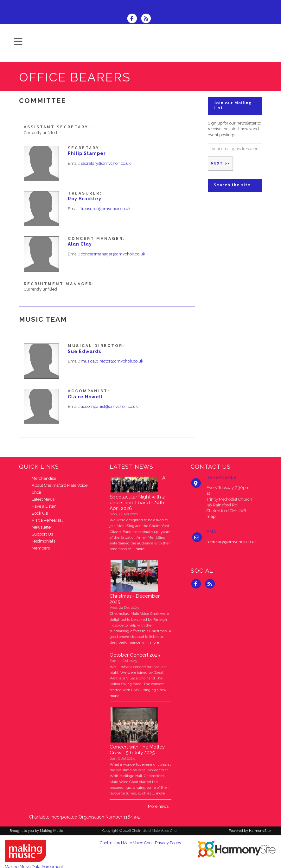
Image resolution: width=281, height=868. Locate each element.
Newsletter (42, 527)
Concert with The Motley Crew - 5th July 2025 (137, 750)
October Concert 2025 (135, 655)
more (140, 549)
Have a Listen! (45, 506)
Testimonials (43, 541)
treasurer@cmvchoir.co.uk (106, 209)
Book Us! (40, 513)
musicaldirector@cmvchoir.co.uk (112, 361)
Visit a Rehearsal (47, 520)
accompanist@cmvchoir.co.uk (109, 406)
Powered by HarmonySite (250, 831)
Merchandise (44, 478)
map (211, 516)
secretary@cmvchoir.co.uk (106, 163)
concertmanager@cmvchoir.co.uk (113, 254)
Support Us (42, 534)
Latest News (43, 499)
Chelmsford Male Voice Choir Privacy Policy (140, 843)
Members (41, 548)
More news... (160, 806)
